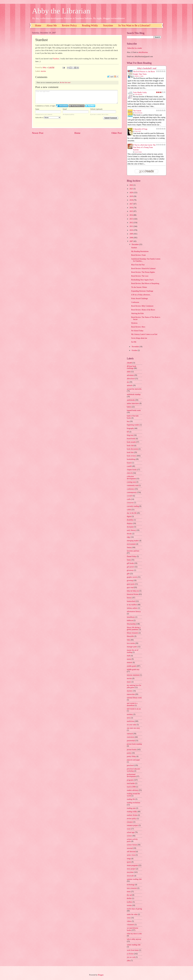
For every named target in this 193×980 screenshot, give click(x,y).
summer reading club (134, 879)
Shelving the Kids (137, 313)
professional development (131, 775)
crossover (130, 503)
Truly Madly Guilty (140, 92)
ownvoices (131, 737)
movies (43, 71)
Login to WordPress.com (77, 106)
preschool (130, 765)
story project (131, 869)
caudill (129, 466)
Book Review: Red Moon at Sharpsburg (145, 283)
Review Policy (69, 25)
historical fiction (133, 594)
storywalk (130, 876)
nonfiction (130, 721)
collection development (131, 478)
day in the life (132, 513)
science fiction (132, 845)
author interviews (133, 403)
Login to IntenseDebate (62, 106)
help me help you (133, 591)
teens (129, 892)
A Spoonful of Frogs (140, 129)
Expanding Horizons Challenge (142, 291)
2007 (131, 241)
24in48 (129, 363)
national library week (134, 698)
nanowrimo (131, 694)
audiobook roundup (134, 394)
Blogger (101, 975)
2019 (131, 196)
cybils (129, 510)
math (129, 656)
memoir (130, 663)
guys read (130, 587)
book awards (131, 442)
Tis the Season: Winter (139, 287)
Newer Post (38, 133)
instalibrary (131, 617)
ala (128, 382)
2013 (131, 219)
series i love (131, 855)
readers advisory (133, 790)
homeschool (131, 601)
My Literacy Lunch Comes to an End (144, 334)
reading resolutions (133, 803)
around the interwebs (134, 389)
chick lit (130, 473)
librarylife (130, 636)
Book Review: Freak (138, 255)
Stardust (56, 59)
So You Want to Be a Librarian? (134, 25)
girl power (130, 567)
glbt (128, 574)
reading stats (131, 808)
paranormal (131, 741)
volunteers (130, 925)
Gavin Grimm (138, 152)
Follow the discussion (116, 76)
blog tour (130, 435)
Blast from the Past (138, 265)
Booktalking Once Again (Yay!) (142, 280)
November (136, 347)
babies (129, 407)
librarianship (131, 624)
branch (129, 463)
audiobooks (131, 400)
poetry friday (131, 756)
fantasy (129, 547)
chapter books (132, 470)
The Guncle (137, 111)
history (129, 598)
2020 (131, 193)
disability (130, 520)
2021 (131, 189)
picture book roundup (134, 744)
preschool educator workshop (133, 770)
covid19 (130, 496)
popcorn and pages (133, 760)
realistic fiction (132, 815)
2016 (131, 208)
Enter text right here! (77, 97)
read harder (131, 783)
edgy (129, 537)
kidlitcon (130, 620)
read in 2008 (131, 787)
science (129, 836)
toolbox (130, 902)
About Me (52, 25)
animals (130, 385)
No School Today (137, 331)
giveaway (130, 570)
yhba (129, 961)
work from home (133, 950)
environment (131, 544)
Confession (135, 302)
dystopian (130, 527)
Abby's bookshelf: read (147, 68)
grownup (130, 580)
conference (131, 489)
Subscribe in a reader (135, 48)
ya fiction (130, 954)
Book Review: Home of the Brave (143, 310)
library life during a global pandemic (134, 629)
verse (129, 918)
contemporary (132, 492)
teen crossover (132, 888)
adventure (130, 375)
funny (129, 560)
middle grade (131, 666)
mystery (130, 691)
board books (131, 439)
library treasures (132, 633)
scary (129, 829)
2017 (131, 204)
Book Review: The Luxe (140, 276)
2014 (131, 215)
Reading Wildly (90, 25)
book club (130, 446)
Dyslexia (134, 323)
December (135, 244)
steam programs (132, 865)
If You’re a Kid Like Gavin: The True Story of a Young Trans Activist (144, 147)
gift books (130, 563)
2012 (131, 223)
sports (129, 862)
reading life (131, 799)
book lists (130, 452)
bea (128, 421)
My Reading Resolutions (140, 251)
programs (130, 780)
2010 (131, 230)
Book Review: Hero (138, 327)
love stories (131, 643)
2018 (131, 200)
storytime (130, 872)
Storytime (108, 25)
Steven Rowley (139, 113)
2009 (131, 234)
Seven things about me (139, 338)
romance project (132, 825)
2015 (131, 211)
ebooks (129, 534)
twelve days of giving (134, 909)
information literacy (134, 612)
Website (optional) (96, 109)
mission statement (133, 675)
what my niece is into (134, 934)
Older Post (117, 133)
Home (38, 25)
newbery (130, 714)
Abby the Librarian (61, 11)
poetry (129, 753)
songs (129, 859)
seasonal (130, 848)
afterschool (131, 379)
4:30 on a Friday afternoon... (141, 295)
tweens (129, 905)
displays (130, 523)
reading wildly (132, 812)
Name (37, 109)
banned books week (134, 410)
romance (130, 822)
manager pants (132, 647)
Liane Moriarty (139, 94)
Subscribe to (48, 118)
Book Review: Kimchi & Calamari (143, 269)
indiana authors (132, 608)
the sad (129, 895)
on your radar (132, 725)
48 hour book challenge (132, 367)
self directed (131, 852)
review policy (132, 819)
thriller (129, 898)
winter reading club (134, 945)
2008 (131, 238)
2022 (131, 185)
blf (128, 432)
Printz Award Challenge (139, 299)
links (129, 640)
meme (129, 659)
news (129, 718)
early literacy (131, 530)
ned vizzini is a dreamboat (132, 704)
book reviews (132, 456)
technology (131, 885)
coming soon (131, 482)
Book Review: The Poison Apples (143, 272)
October (135, 350)
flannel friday (132, 556)
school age (131, 832)
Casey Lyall (138, 131)
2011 (131, 226)
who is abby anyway (134, 939)
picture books (132, 750)
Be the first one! (65, 82)
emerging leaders (133, 541)
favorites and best (133, 551)
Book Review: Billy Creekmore (142, 306)
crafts (129, 499)
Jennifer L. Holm (139, 76)
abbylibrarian (143, 52)
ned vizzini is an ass (134, 709)
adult (129, 372)
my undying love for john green (134, 686)
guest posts (131, 584)
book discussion (132, 449)
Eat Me (134, 342)
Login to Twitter (90, 106)
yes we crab (131, 957)
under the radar (132, 914)
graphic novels (132, 577)
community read (133, 485)
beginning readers (133, 425)
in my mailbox (132, 605)
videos (129, 921)
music (129, 682)
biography (130, 428)
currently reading (133, 506)
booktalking (131, 459)
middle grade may (133, 669)
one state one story (133, 728)
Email (65, 109)
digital (129, 516)
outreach (130, 734)
